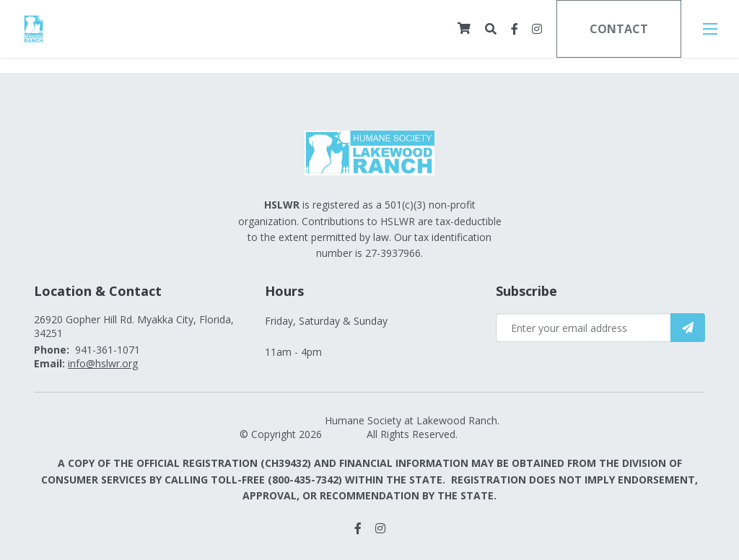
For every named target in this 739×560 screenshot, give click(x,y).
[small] (515, 29)
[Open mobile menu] (710, 29)
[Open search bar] (491, 29)
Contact (619, 29)
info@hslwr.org (103, 363)
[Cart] (464, 28)
